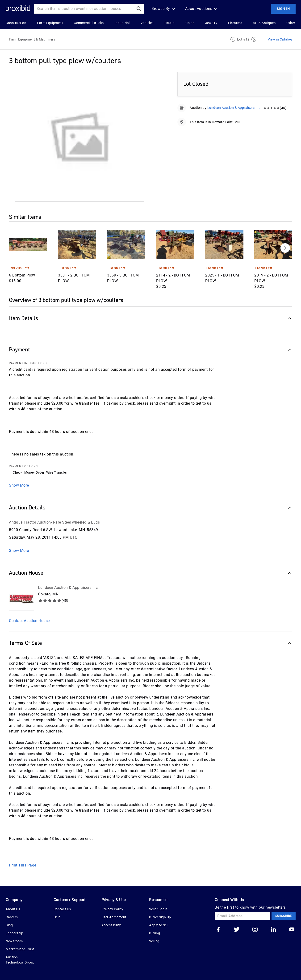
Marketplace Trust (20, 949)
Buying (155, 933)
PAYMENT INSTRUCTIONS (28, 363)
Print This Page (23, 865)
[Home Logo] (18, 9)
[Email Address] (242, 916)
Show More (19, 485)
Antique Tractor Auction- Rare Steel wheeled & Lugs (54, 522)
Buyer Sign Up (160, 917)
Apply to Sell (159, 925)
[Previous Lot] (233, 39)
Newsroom (14, 941)
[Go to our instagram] (255, 930)
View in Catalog (280, 39)
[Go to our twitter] (237, 930)
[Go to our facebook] (218, 930)
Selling (154, 941)
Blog (9, 925)
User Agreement (114, 917)
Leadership (14, 933)
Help (57, 917)
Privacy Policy (112, 909)
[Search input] (84, 9)
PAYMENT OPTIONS (23, 466)
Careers (12, 917)
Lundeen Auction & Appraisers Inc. (234, 108)
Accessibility (111, 925)
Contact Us (62, 909)
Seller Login (158, 909)
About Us (13, 909)
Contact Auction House (29, 621)
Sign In (283, 9)
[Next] (285, 248)
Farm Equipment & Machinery (32, 39)
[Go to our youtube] (292, 930)
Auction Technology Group (20, 960)
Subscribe (284, 916)
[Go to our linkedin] (273, 930)
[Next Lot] (254, 39)
